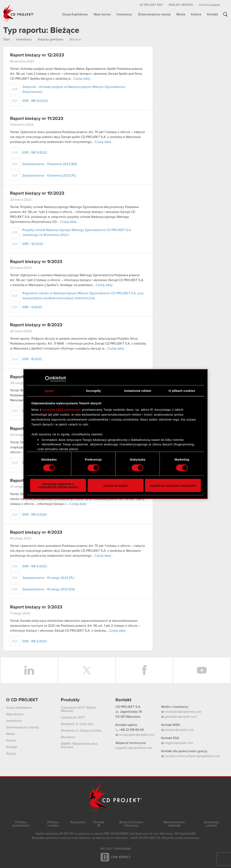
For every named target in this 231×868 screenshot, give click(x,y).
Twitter (87, 670)
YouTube (202, 670)
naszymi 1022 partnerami (62, 410)
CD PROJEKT (19, 13)
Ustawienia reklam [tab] (138, 390)
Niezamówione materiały (174, 824)
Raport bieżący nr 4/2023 (36, 532)
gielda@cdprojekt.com (179, 717)
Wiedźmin (68, 737)
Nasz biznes (102, 14)
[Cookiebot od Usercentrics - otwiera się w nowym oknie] (48, 379)
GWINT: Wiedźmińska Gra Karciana (79, 745)
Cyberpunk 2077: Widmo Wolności (79, 709)
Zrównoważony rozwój (154, 14)
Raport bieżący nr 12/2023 (37, 55)
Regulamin (78, 822)
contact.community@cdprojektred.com (191, 756)
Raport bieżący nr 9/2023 (36, 262)
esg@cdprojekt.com (177, 743)
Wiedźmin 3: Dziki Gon (77, 724)
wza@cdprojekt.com (177, 730)
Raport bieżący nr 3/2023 (36, 607)
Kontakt (212, 14)
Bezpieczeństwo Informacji (131, 824)
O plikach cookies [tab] (182, 390)
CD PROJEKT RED (151, 5)
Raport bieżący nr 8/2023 (36, 325)
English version (181, 5)
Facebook (144, 670)
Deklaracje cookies (211, 824)
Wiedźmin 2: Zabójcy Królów (81, 731)
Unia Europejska (209, 5)
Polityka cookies (53, 824)
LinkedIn (29, 670)
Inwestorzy (124, 14)
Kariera (196, 14)
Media (181, 14)
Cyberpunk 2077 (73, 717)
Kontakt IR (99, 824)
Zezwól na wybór (115, 485)
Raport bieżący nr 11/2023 (37, 119)
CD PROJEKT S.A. (128, 707)
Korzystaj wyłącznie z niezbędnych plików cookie (58, 485)
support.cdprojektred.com (134, 748)
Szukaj (226, 14)
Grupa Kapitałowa (75, 14)
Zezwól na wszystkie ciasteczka (173, 485)
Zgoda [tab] (49, 390)
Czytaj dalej (82, 79)
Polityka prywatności (21, 824)
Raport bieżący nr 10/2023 (37, 193)
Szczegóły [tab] (93, 390)
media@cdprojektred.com (181, 712)
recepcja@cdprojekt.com (135, 735)
